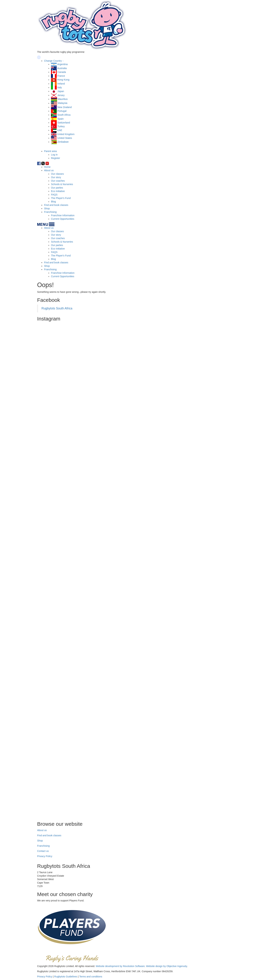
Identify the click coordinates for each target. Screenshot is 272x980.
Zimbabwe (63, 142)
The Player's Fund (61, 198)
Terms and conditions (91, 977)
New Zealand (65, 107)
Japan (61, 91)
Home (47, 167)
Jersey (61, 95)
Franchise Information (63, 215)
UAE (60, 130)
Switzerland (64, 123)
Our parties (57, 188)
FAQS (54, 195)
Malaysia (63, 103)
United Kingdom (66, 134)
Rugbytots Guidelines (66, 977)
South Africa (64, 115)
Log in (54, 155)
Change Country (53, 61)
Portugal (62, 111)
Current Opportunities (63, 219)
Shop (47, 208)
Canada (62, 72)
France (61, 76)
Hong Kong (63, 80)
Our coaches (58, 181)
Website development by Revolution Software (120, 966)
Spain (61, 119)
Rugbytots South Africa (57, 308)
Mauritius (63, 99)
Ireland (61, 84)
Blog (53, 202)
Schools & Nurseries (62, 184)
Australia (62, 68)
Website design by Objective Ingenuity (167, 966)
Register (56, 158)
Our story (56, 177)
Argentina (62, 64)
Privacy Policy (45, 856)
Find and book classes (56, 205)
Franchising (50, 212)
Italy (60, 87)
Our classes (57, 174)
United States (65, 138)
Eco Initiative (58, 191)
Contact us (43, 851)
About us (49, 170)
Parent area (50, 151)
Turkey (61, 126)
